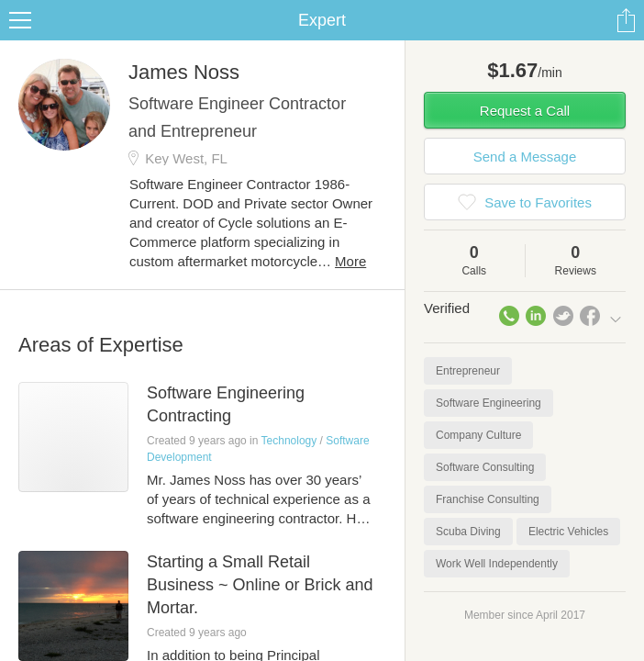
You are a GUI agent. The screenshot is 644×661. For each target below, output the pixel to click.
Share (626, 20)
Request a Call (525, 111)
